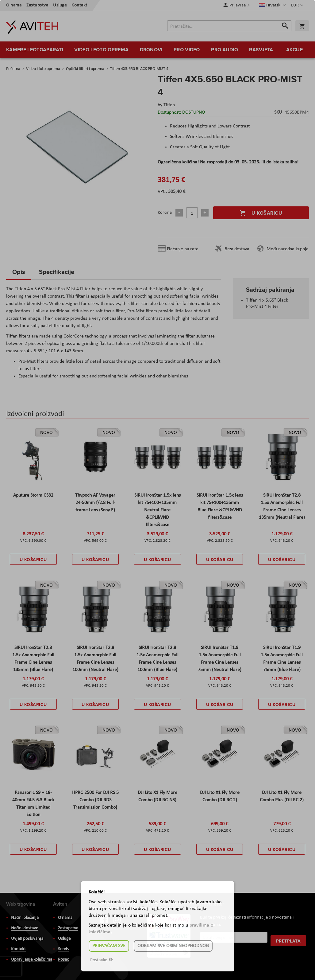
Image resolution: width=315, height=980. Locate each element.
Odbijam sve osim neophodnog (173, 946)
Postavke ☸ (102, 960)
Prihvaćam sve (109, 946)
